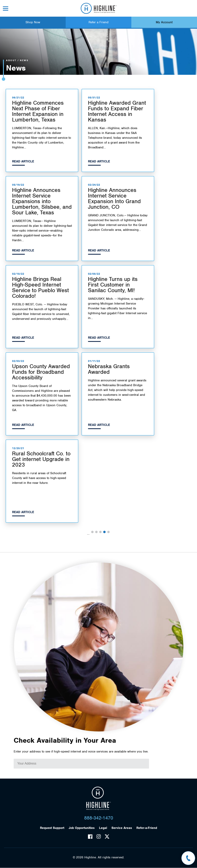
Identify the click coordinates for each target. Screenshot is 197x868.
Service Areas (122, 828)
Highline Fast (98, 8)
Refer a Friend (98, 22)
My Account (164, 22)
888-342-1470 (99, 818)
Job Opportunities (82, 828)
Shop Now (33, 22)
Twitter (107, 837)
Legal (103, 828)
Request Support (52, 828)
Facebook (90, 837)
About (11, 60)
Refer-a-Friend (147, 828)
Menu (6, 9)
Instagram (99, 837)
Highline (98, 798)
